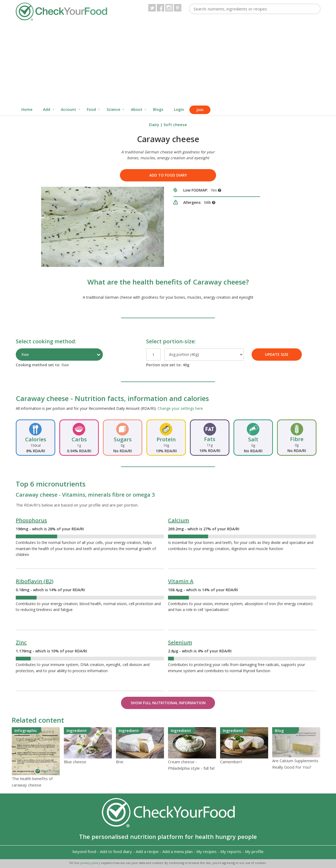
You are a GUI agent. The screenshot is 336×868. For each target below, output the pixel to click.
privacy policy (91, 863)
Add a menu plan (177, 851)
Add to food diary (168, 175)
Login (179, 109)
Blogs (158, 109)
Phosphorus (31, 520)
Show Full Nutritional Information (168, 703)
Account (69, 109)
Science (113, 109)
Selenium (180, 642)
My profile (254, 851)
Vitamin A (181, 581)
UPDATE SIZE (277, 354)
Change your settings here (180, 408)
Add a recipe (147, 851)
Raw (25, 354)
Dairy (154, 124)
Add (47, 109)
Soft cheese (175, 124)
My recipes (206, 851)
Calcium (179, 520)
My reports (231, 851)
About (137, 109)
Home (27, 109)
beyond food (84, 851)
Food (91, 109)
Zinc (21, 642)
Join (200, 110)
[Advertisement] (168, 64)
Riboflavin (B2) (35, 581)
